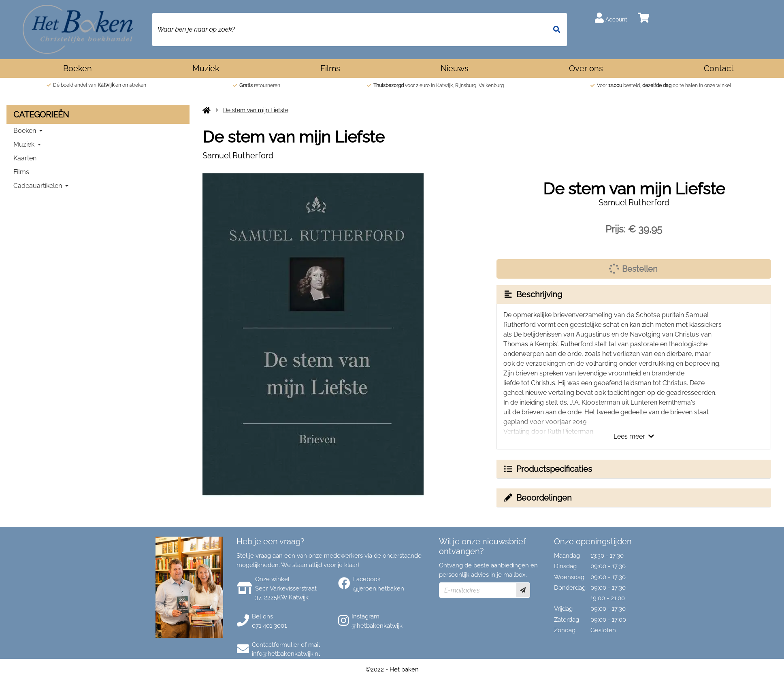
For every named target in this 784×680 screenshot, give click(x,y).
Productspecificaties (548, 469)
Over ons (586, 68)
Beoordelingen (537, 498)
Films (330, 68)
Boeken (78, 68)
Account (611, 18)
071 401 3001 (269, 626)
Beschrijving (533, 294)
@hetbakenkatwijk (377, 626)
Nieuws (455, 68)
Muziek (206, 68)
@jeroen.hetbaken (379, 588)
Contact (719, 68)
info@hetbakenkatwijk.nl (286, 654)
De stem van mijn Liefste (256, 110)
